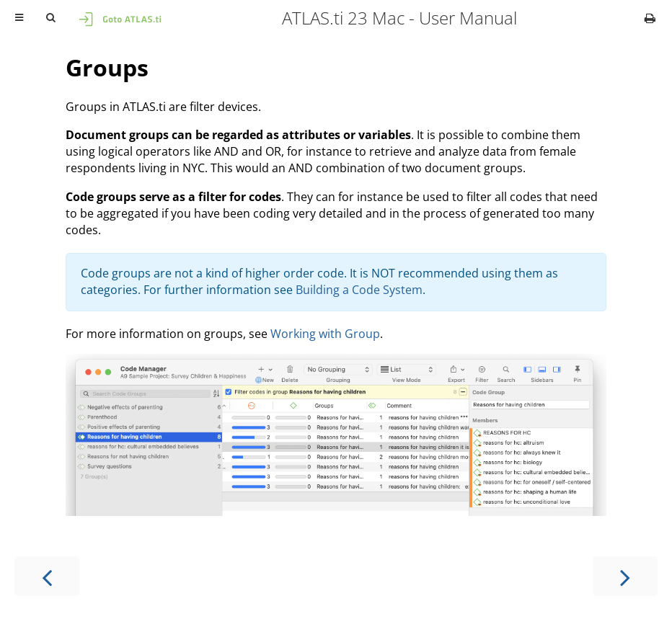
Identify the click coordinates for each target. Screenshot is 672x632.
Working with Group (325, 334)
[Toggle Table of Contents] (19, 18)
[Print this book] (650, 18)
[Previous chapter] (47, 576)
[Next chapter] (625, 576)
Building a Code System (359, 290)
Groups (107, 67)
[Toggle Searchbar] (50, 18)
